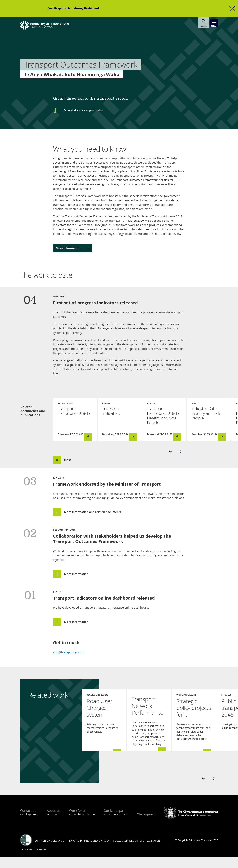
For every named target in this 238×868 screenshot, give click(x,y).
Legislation (153, 852)
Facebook (40, 861)
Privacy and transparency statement (89, 852)
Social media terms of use (129, 852)
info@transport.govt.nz (69, 664)
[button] (171, 457)
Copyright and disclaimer (50, 852)
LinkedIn (27, 861)
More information (74, 248)
